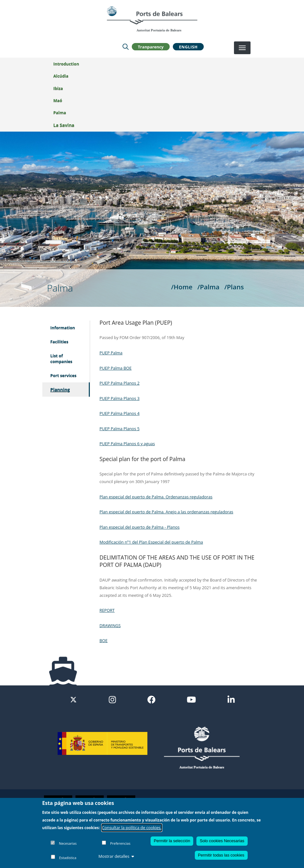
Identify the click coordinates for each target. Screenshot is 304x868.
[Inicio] (152, 19)
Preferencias (120, 843)
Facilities (59, 342)
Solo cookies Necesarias (222, 841)
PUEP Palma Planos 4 (120, 413)
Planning (60, 390)
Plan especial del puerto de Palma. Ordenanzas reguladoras (156, 497)
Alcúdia (61, 76)
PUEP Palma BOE (116, 368)
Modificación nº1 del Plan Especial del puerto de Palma (151, 542)
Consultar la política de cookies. (132, 828)
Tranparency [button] (151, 47)
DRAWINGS (110, 626)
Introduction (66, 64)
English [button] (188, 47)
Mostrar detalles (116, 856)
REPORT (107, 610)
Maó (58, 100)
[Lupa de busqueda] (126, 47)
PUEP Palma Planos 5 (120, 429)
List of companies (61, 358)
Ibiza (58, 88)
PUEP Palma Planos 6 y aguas (127, 444)
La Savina (64, 125)
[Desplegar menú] (242, 48)
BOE (104, 640)
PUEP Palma (111, 353)
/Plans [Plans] (234, 287)
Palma (60, 112)
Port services (63, 375)
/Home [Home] (182, 287)
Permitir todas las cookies (221, 855)
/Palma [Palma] (209, 287)
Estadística (68, 858)
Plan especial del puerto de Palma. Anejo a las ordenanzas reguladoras (166, 512)
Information (63, 328)
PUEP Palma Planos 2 (120, 383)
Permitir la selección (172, 841)
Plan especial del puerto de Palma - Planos (140, 527)
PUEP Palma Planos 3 (120, 398)
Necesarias (68, 843)
